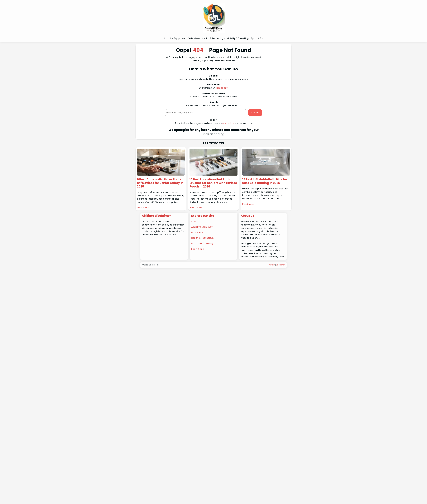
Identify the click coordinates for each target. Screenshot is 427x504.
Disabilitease (154, 265)
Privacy (272, 265)
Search (255, 113)
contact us (228, 123)
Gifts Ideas (197, 232)
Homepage (222, 88)
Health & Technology (203, 238)
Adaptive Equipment (202, 227)
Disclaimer (280, 265)
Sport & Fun (198, 249)
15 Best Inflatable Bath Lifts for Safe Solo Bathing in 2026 (265, 181)
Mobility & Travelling (202, 243)
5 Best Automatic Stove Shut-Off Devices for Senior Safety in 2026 (160, 183)
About (195, 221)
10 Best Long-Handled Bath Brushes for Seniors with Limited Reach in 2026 (213, 183)
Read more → (144, 208)
